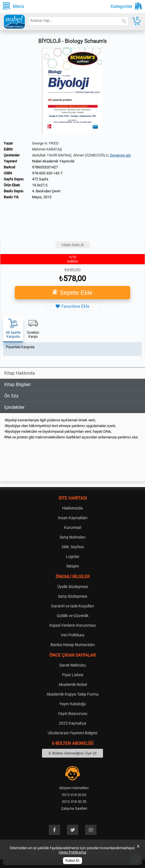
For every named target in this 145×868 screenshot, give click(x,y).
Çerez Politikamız (72, 852)
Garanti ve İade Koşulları (72, 606)
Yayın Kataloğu (73, 704)
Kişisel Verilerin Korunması (72, 625)
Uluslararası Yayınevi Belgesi (72, 733)
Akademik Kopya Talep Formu (73, 694)
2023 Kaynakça (72, 723)
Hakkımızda (72, 508)
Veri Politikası (72, 635)
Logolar (73, 556)
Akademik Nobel (73, 684)
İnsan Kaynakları (73, 518)
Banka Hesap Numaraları (73, 645)
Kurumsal (73, 527)
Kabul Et (73, 861)
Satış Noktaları (72, 537)
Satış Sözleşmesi (72, 596)
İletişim (73, 566)
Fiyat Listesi (73, 675)
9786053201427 (45, 167)
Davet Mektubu (73, 665)
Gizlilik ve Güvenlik (73, 616)
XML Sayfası (73, 547)
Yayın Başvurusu (73, 714)
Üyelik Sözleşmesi (73, 587)
